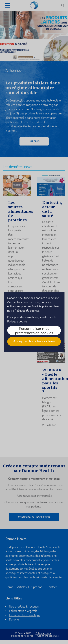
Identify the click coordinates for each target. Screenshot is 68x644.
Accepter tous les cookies (34, 341)
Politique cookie (17, 321)
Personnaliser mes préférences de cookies (34, 331)
